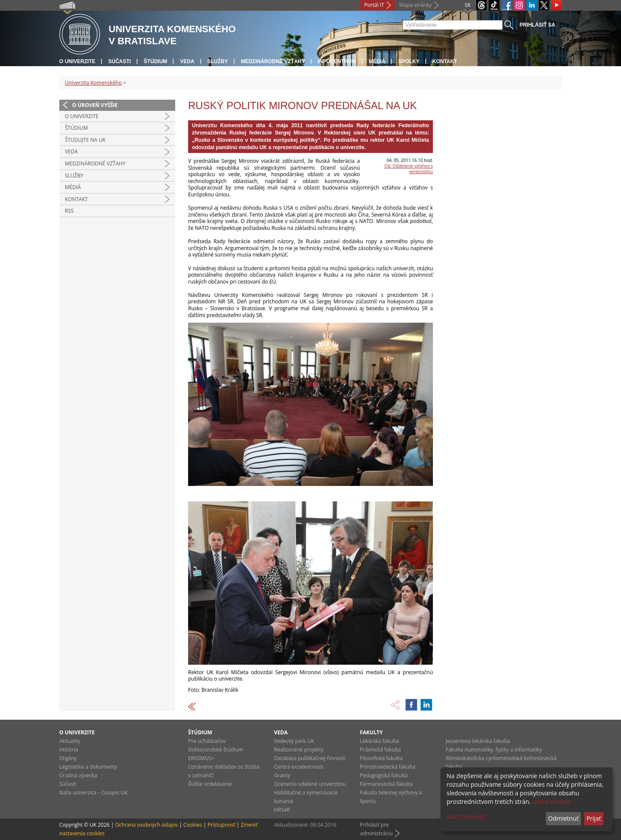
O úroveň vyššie (95, 105)
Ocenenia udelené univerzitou (310, 784)
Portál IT (374, 5)
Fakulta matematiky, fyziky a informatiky (494, 750)
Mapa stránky (415, 5)
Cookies (193, 825)
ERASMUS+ (201, 758)
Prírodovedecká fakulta (388, 767)
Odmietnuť (563, 818)
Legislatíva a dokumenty (88, 767)
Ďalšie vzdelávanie (210, 784)
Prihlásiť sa (537, 25)
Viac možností (466, 817)
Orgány (68, 758)
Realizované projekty (299, 750)
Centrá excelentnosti (299, 767)
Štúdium (156, 61)
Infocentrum (337, 61)
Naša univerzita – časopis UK (93, 793)
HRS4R (282, 810)
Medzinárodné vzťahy (273, 61)
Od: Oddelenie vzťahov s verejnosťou (409, 169)
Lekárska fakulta (379, 741)
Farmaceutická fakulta (386, 784)
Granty (282, 775)
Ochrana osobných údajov (146, 825)
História (69, 750)
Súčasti (120, 61)
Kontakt (445, 61)
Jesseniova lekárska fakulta (478, 741)
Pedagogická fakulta (384, 775)
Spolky (409, 61)
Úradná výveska (78, 775)
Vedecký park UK (294, 741)
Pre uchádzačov (207, 741)
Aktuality (70, 741)
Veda (187, 61)
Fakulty (371, 732)
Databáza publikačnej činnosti (310, 758)
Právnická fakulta (380, 750)
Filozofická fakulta (381, 758)
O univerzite (77, 61)
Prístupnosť (221, 825)
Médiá (377, 61)
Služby (218, 61)
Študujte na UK (85, 140)
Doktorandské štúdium (216, 750)
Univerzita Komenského (93, 83)
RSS (69, 211)
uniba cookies (551, 802)
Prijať (594, 818)
